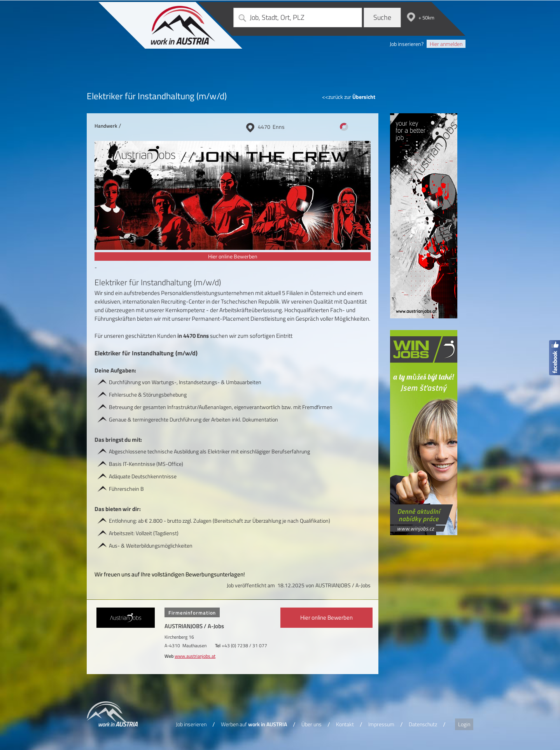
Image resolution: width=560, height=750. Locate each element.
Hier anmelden (446, 44)
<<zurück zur (349, 97)
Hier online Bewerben (233, 256)
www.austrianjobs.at (195, 656)
